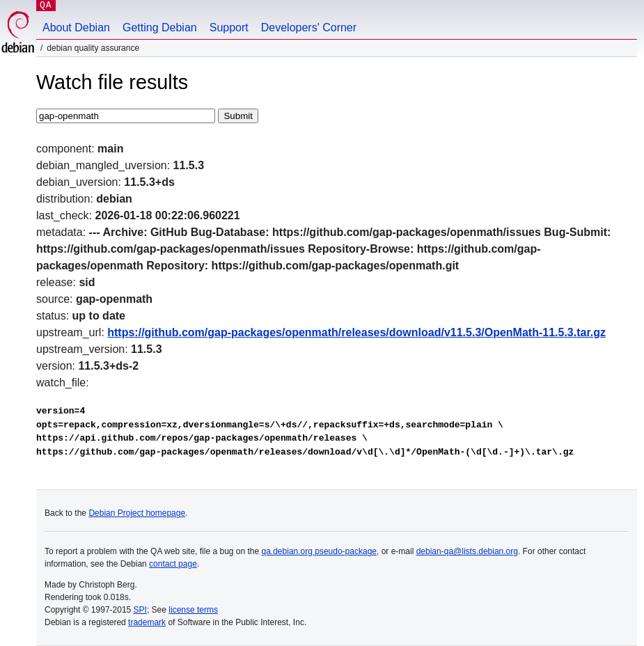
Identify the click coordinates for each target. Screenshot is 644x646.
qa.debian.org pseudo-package (319, 551)
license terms (193, 610)
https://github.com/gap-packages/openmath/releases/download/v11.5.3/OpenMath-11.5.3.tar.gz (356, 332)
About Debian (76, 27)
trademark (147, 622)
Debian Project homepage (137, 513)
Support (229, 27)
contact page (173, 564)
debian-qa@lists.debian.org (467, 551)
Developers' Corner (309, 27)
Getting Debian (160, 27)
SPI (140, 610)
